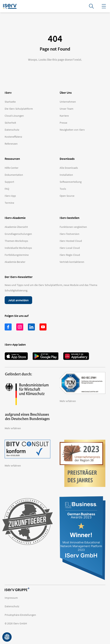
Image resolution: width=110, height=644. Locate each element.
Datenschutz (12, 606)
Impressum (11, 598)
